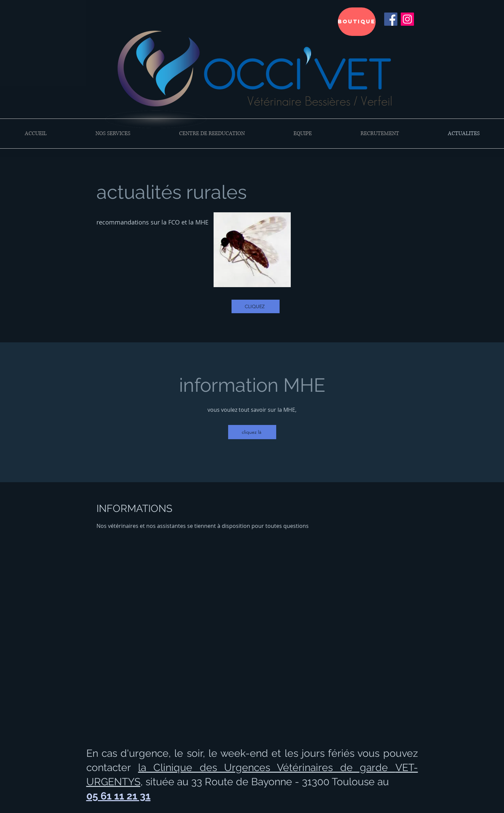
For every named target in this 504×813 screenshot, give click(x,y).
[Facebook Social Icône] (391, 19)
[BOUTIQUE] (357, 22)
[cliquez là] (252, 432)
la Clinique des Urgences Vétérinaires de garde (267, 767)
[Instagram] (407, 19)
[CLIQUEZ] (256, 306)
